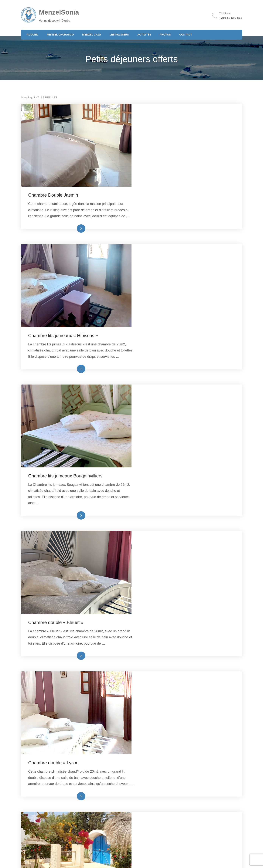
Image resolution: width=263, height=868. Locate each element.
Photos (165, 35)
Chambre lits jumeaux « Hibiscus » (174, 210)
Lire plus (181, 186)
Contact (186, 35)
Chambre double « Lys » (164, 504)
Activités (144, 35)
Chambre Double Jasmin (164, 112)
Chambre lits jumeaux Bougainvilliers (176, 308)
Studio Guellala (154, 602)
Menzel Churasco (60, 35)
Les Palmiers (119, 35)
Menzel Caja (92, 35)
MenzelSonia (59, 12)
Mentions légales (185, 818)
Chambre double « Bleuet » (167, 406)
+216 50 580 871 (231, 18)
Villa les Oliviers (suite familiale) (171, 700)
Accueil (32, 35)
